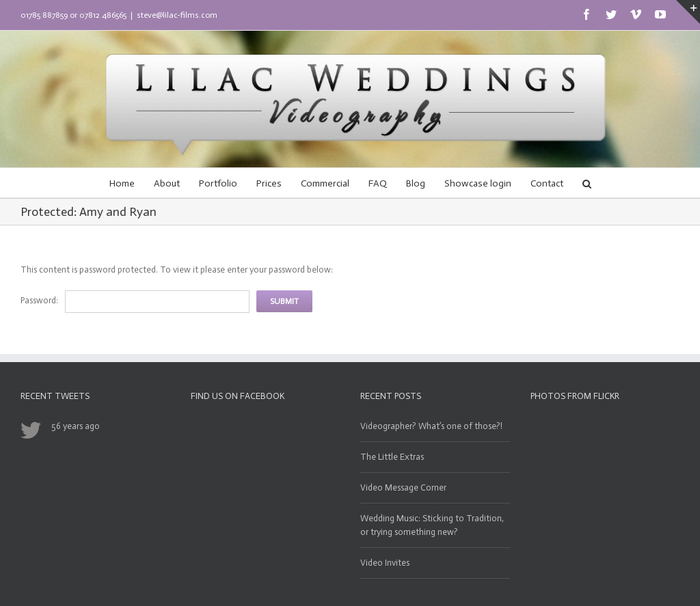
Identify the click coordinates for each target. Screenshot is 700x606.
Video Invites (385, 563)
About (167, 183)
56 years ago (76, 426)
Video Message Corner (403, 487)
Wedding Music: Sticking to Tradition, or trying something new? (432, 525)
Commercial (325, 183)
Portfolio (218, 183)
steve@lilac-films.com (177, 15)
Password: (39, 300)
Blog (416, 183)
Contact (547, 183)
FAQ (378, 183)
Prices (269, 183)
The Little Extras (392, 457)
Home (122, 183)
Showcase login (478, 183)
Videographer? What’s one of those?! (431, 426)
